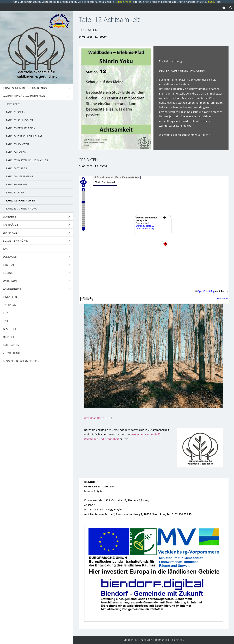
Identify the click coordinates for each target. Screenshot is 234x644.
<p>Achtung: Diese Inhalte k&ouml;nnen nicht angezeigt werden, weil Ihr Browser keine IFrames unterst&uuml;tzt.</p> (154, 240)
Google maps (123, 2)
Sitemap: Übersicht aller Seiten (163, 640)
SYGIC (212, 2)
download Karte (94, 418)
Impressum (130, 640)
